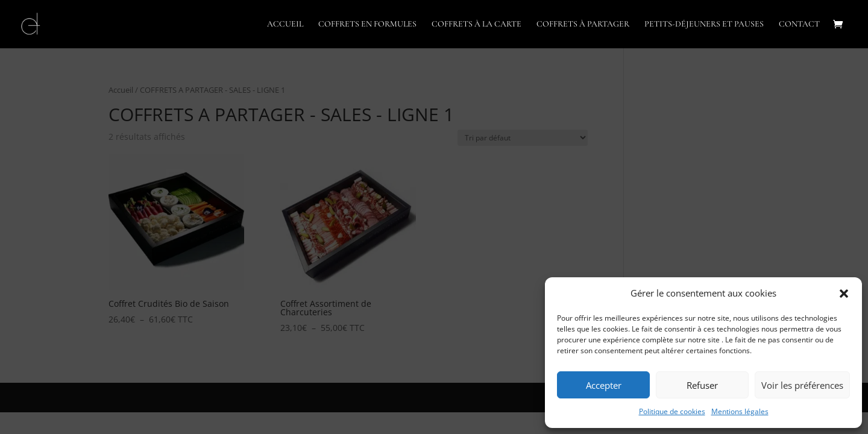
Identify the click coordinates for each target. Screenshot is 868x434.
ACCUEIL (285, 24)
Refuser (702, 385)
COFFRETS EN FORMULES (367, 24)
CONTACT (799, 24)
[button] (844, 294)
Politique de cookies (672, 411)
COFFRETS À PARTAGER (583, 24)
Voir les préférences (802, 385)
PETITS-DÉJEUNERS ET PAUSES (704, 24)
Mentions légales (740, 411)
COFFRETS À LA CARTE (476, 24)
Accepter (604, 385)
